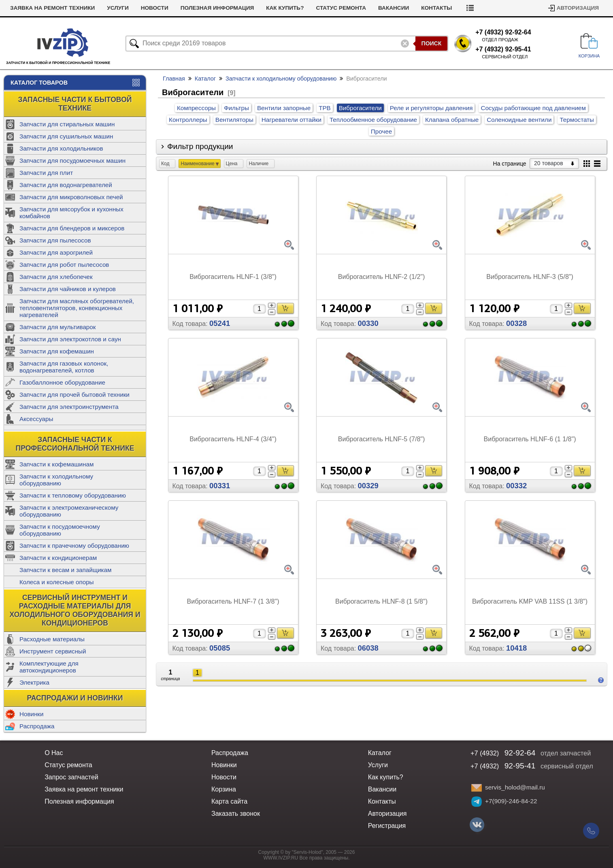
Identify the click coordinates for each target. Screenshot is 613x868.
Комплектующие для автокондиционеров (49, 667)
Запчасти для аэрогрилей (56, 252)
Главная (174, 79)
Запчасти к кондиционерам (58, 558)
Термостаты (577, 120)
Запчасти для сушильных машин (66, 136)
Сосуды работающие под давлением (533, 108)
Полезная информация (217, 8)
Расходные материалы (52, 639)
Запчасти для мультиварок (57, 327)
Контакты (436, 8)
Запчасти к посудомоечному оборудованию (60, 530)
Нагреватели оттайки (292, 120)
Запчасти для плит (46, 173)
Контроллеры (188, 120)
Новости (155, 8)
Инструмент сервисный (53, 651)
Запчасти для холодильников (61, 148)
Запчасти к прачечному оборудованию (74, 546)
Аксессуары (36, 419)
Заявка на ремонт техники (52, 8)
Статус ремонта (341, 8)
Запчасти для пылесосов (55, 240)
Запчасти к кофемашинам (56, 464)
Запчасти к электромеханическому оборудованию (69, 511)
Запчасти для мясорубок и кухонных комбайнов (71, 213)
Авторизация (578, 8)
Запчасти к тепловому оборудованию (73, 495)
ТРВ (325, 108)
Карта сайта (229, 801)
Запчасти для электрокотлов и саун (70, 339)
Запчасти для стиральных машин (67, 124)
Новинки (31, 714)
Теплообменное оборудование (373, 120)
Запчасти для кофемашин (57, 351)
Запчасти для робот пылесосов (64, 265)
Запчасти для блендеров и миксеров (72, 228)
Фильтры (236, 108)
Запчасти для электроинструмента (69, 407)
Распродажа (37, 726)
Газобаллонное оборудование (62, 382)
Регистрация (387, 826)
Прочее (381, 131)
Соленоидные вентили (519, 120)
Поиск (432, 43)
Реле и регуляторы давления (431, 108)
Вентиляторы (234, 120)
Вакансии (394, 8)
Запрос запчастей (71, 777)
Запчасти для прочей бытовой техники (74, 395)
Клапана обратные (452, 120)
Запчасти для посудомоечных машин (72, 161)
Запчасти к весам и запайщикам (65, 570)
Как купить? (285, 8)
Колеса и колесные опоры (57, 582)
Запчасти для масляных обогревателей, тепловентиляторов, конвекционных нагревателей (77, 308)
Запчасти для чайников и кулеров (68, 289)
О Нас (54, 753)
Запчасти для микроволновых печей (71, 197)
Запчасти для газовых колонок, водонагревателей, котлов (64, 367)
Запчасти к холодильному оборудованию (56, 480)
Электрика (34, 682)
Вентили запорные (284, 108)
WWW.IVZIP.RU (281, 858)
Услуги (118, 8)
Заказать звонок (236, 814)
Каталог (205, 79)
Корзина (224, 789)
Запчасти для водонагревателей (66, 185)
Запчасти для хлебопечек (56, 277)
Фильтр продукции (200, 146)
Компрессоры (196, 108)
